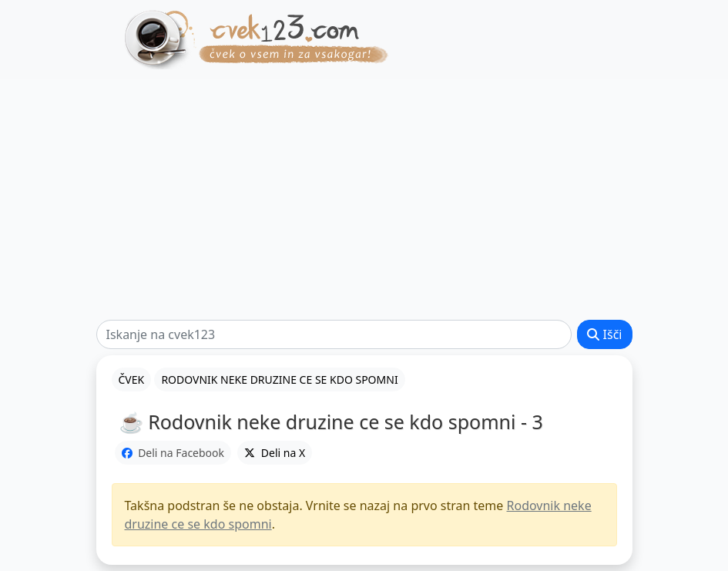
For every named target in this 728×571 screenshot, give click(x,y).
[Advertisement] (364, 200)
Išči (604, 334)
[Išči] (334, 334)
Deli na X (275, 453)
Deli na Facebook (173, 453)
